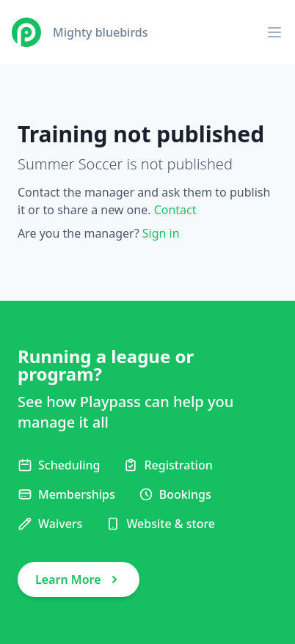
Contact (175, 210)
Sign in (161, 233)
